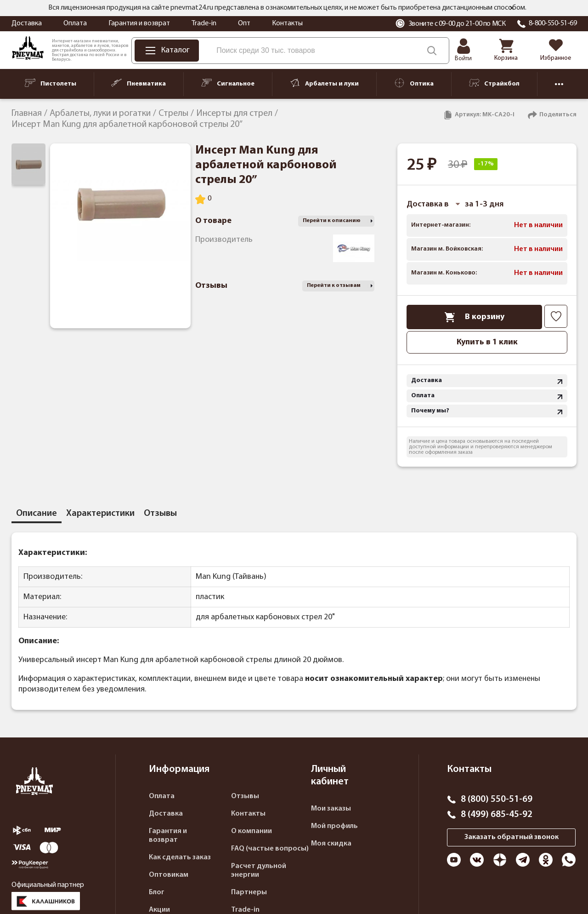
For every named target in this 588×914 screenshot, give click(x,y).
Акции (159, 910)
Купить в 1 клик (487, 342)
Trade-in (204, 23)
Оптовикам (169, 875)
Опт (244, 23)
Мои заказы (331, 809)
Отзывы (245, 796)
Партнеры (249, 892)
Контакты (287, 23)
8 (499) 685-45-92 (497, 815)
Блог (157, 892)
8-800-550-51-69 (553, 23)
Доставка (27, 23)
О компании (252, 831)
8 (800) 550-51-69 (497, 800)
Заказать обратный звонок (512, 837)
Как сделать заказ (180, 857)
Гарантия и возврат (139, 23)
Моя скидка (331, 844)
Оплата (75, 23)
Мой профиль (334, 826)
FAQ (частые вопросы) (270, 849)
